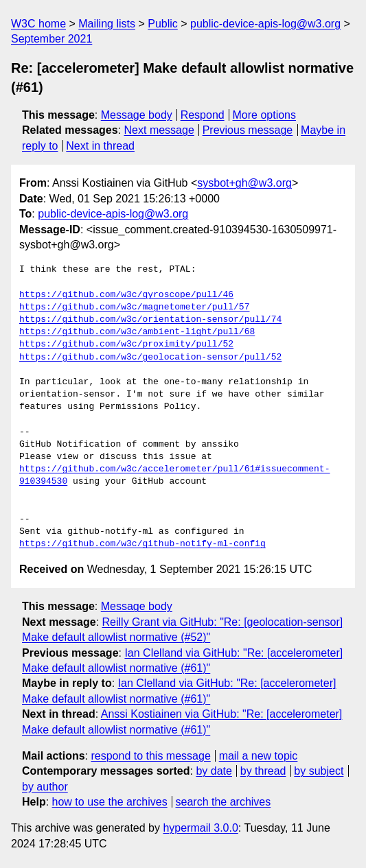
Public (163, 24)
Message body (137, 115)
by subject (319, 771)
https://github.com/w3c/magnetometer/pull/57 (134, 307)
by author (45, 787)
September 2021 (52, 39)
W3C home (38, 24)
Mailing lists (107, 24)
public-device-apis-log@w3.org (265, 24)
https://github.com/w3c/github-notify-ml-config (142, 544)
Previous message (248, 130)
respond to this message (150, 756)
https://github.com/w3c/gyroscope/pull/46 (126, 295)
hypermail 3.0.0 (200, 828)
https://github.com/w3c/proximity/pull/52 (126, 344)
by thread (263, 771)
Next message (159, 130)
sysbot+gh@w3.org (244, 183)
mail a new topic (259, 756)
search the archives (224, 802)
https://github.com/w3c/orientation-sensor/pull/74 (150, 320)
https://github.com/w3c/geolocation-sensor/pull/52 (150, 357)
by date (214, 771)
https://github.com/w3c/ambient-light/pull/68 (137, 332)
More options (265, 115)
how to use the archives (110, 802)
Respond (203, 115)
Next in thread (100, 146)
